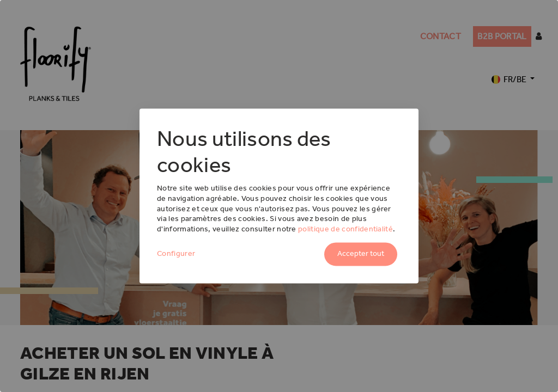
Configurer (176, 254)
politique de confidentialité (345, 229)
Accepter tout (361, 254)
